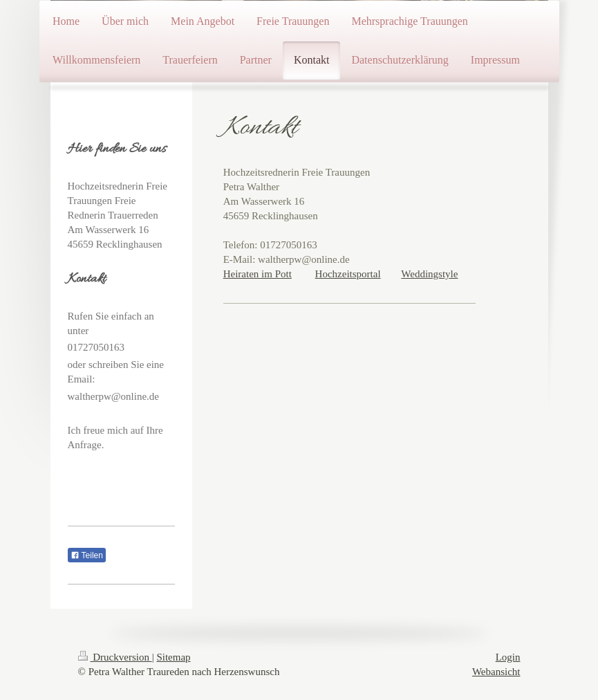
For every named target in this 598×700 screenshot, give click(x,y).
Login (508, 657)
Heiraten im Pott (258, 274)
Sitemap (173, 657)
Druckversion (115, 657)
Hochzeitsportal (348, 274)
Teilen (87, 555)
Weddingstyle (429, 274)
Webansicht (496, 672)
